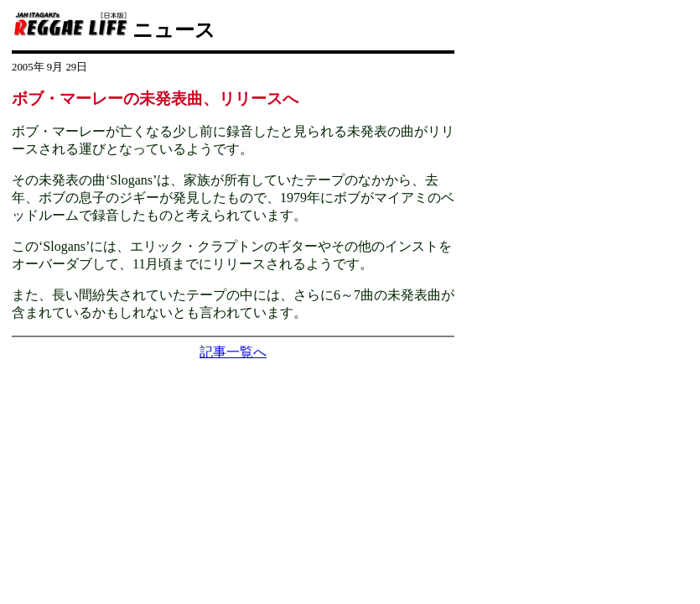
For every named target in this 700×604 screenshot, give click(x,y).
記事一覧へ (233, 352)
